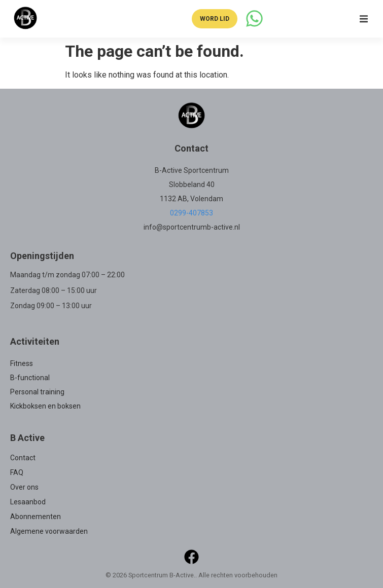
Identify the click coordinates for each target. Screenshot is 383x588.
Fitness (22, 363)
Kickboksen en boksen (45, 406)
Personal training (37, 392)
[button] (364, 19)
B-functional (30, 378)
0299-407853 (191, 213)
